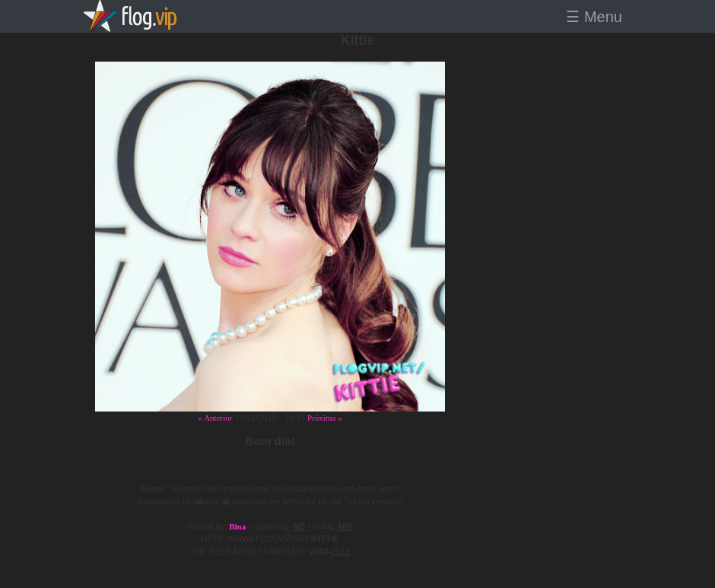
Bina (237, 526)
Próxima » (325, 418)
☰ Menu (594, 17)
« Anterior (216, 418)
